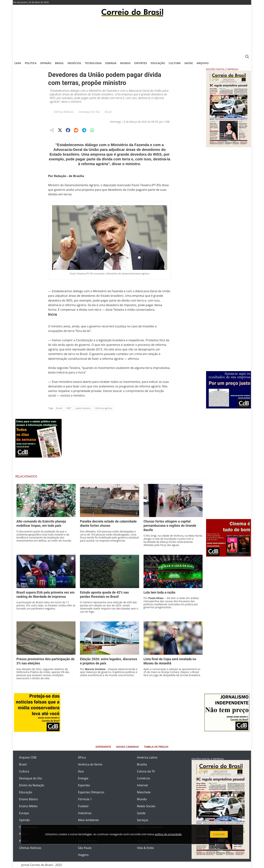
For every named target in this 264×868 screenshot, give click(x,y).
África (82, 757)
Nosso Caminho (128, 747)
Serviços (143, 820)
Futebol (83, 806)
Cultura (175, 63)
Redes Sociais (146, 806)
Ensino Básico (28, 799)
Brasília (142, 764)
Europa (24, 813)
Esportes (141, 63)
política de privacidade (168, 834)
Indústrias (85, 813)
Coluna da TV (146, 771)
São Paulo (85, 848)
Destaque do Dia (89, 112)
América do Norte (90, 764)
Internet (142, 785)
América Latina (147, 757)
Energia (111, 63)
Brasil (59, 63)
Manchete (144, 792)
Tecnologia (93, 63)
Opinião (46, 63)
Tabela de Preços (156, 747)
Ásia (81, 771)
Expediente (103, 747)
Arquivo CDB (28, 757)
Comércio (143, 778)
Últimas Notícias (64, 112)
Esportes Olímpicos (91, 792)
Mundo (125, 63)
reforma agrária (103, 408)
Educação (158, 63)
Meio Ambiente (88, 820)
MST (69, 408)
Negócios (74, 63)
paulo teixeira (83, 408)
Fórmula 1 (85, 799)
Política (31, 63)
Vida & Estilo (145, 848)
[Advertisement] (132, 38)
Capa (18, 63)
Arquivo (202, 63)
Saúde (189, 63)
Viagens (83, 855)
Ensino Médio (28, 806)
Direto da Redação (32, 785)
